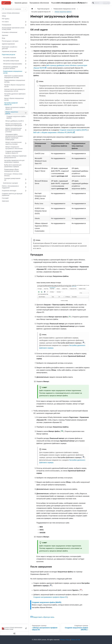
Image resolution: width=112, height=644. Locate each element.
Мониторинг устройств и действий (10, 48)
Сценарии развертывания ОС (12, 179)
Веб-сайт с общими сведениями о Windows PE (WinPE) (54, 132)
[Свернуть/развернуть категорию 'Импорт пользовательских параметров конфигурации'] (26, 125)
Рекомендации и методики (10, 41)
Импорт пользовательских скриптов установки (13, 143)
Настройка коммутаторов (11, 61)
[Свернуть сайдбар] (14, 633)
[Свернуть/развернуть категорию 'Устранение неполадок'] (26, 191)
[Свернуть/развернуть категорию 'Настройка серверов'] (26, 58)
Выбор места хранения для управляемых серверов (13, 166)
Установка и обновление (10, 32)
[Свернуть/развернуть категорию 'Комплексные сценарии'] (26, 183)
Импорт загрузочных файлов (12, 113)
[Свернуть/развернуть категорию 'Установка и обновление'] (26, 32)
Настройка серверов (9, 58)
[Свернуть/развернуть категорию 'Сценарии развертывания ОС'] (26, 179)
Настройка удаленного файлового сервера (15, 95)
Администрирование (8, 44)
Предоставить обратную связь (42, 617)
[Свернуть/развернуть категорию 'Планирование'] (26, 25)
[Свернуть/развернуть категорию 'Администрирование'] (26, 44)
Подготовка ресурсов (8, 55)
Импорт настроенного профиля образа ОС (15, 108)
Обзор (4, 16)
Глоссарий (5, 198)
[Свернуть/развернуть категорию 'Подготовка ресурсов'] (26, 55)
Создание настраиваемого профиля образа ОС (14, 152)
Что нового (5, 22)
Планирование (7, 25)
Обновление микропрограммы (13, 64)
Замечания (5, 201)
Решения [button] (54, 3)
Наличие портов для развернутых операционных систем (15, 90)
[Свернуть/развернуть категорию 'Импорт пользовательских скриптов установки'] (26, 143)
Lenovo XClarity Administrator (11, 13)
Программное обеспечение (39, 3)
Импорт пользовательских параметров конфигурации (14, 125)
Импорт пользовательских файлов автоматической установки (13, 130)
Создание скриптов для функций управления (12, 194)
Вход (3, 38)
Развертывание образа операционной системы (12, 170)
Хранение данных (21, 3)
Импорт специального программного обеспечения (14, 148)
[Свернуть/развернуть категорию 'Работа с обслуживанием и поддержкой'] (26, 187)
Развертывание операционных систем (13, 72)
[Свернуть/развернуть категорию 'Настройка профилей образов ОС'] (26, 104)
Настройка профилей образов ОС (11, 104)
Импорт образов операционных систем (14, 99)
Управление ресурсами (9, 51)
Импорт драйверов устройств (15, 121)
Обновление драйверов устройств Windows (10, 68)
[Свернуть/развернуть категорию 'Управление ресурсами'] (26, 52)
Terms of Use (76, 640)
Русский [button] (82, 3)
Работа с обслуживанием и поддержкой (10, 187)
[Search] (101, 3)
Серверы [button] (7, 3)
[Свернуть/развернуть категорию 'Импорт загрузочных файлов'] (26, 113)
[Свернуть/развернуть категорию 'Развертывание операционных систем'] (26, 72)
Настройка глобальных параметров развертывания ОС (15, 157)
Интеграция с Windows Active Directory (13, 175)
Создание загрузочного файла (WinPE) (16, 117)
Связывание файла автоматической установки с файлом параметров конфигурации (14, 137)
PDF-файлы (6, 19)
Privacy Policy (65, 640)
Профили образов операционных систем (15, 86)
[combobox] (5, 9)
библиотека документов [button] (65, 3)
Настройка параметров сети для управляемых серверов (14, 161)
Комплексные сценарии (10, 183)
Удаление (5, 35)
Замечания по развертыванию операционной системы (14, 77)
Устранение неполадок (9, 191)
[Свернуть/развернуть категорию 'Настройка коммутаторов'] (26, 61)
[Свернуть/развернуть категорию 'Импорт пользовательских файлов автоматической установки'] (26, 130)
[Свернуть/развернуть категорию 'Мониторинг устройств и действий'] (26, 48)
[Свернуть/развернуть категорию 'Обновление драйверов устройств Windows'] (26, 68)
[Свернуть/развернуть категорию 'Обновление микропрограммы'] (26, 64)
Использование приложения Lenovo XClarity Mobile (13, 29)
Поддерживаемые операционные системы (15, 81)
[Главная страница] (32, 9)
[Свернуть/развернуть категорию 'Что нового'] (26, 22)
